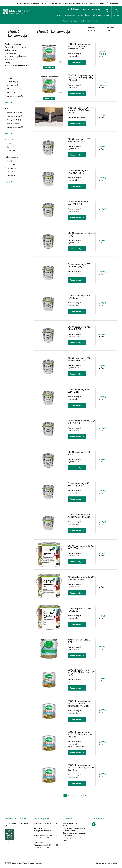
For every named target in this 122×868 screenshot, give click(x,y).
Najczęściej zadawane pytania (73, 838)
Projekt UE (66, 840)
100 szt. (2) (11, 164)
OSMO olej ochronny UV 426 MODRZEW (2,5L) (81, 547)
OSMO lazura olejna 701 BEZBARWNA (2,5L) (79, 140)
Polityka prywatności (70, 824)
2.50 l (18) (11, 151)
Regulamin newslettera (70, 826)
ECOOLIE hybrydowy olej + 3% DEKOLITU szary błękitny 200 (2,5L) (81, 768)
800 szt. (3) (11, 176)
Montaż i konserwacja (84, 21)
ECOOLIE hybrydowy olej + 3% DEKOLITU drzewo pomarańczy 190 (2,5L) (80, 703)
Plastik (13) (11, 93)
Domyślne (94, 30)
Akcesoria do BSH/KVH (16, 66)
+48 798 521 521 (40, 828)
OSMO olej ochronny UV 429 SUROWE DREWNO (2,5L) (81, 578)
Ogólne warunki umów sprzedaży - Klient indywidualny (75, 830)
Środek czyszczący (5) (15, 96)
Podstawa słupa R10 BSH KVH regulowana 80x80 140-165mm (81, 110)
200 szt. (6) (11, 168)
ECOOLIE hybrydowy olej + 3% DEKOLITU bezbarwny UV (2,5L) (81, 672)
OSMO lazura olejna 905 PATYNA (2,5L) (79, 484)
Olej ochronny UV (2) (15, 116)
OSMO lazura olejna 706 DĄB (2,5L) (81, 234)
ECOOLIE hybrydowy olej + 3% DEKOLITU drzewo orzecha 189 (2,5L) (80, 46)
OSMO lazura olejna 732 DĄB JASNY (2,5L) (81, 422)
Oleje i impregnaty (14, 44)
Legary (84, 15)
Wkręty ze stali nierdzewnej (12, 52)
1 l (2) (9, 143)
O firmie (20, 3)
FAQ (83, 3)
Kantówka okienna (66, 21)
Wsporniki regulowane (15, 57)
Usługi (8, 63)
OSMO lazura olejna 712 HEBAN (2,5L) (79, 328)
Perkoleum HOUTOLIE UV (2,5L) (79, 641)
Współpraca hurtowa (53, 3)
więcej (9, 102)
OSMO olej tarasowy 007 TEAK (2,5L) (79, 610)
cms (105, 863)
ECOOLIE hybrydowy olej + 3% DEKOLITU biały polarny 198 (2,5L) (80, 78)
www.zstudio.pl (112, 863)
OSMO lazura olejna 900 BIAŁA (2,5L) (79, 453)
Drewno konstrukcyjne (62, 15)
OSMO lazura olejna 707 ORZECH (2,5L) (79, 265)
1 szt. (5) (10, 161)
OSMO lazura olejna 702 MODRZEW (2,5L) (79, 171)
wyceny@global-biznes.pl (42, 831)
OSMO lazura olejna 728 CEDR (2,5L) (79, 391)
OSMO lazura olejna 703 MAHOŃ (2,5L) (79, 203)
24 (111, 30)
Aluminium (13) (13, 82)
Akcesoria (10, 60)
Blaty (91, 15)
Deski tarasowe (70, 9)
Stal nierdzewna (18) (14, 89)
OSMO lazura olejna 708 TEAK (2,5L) (79, 297)
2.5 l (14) (10, 147)
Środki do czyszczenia (15, 47)
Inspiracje (28, 3)
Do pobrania (91, 3)
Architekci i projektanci (71, 3)
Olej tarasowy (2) (13, 123)
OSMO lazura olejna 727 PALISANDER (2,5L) (79, 359)
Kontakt (101, 3)
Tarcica (76, 15)
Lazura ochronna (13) (15, 112)
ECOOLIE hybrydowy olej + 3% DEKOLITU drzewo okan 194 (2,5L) (80, 734)
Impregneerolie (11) (14, 120)
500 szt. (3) (11, 172)
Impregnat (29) (13, 85)
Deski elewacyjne (86, 9)
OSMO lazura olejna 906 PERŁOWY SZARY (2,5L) (79, 516)
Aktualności (38, 3)
